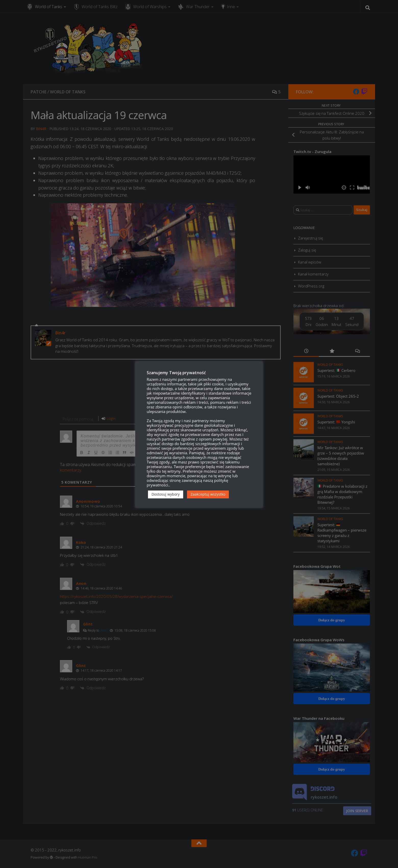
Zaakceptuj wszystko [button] (208, 494)
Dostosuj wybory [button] (166, 494)
